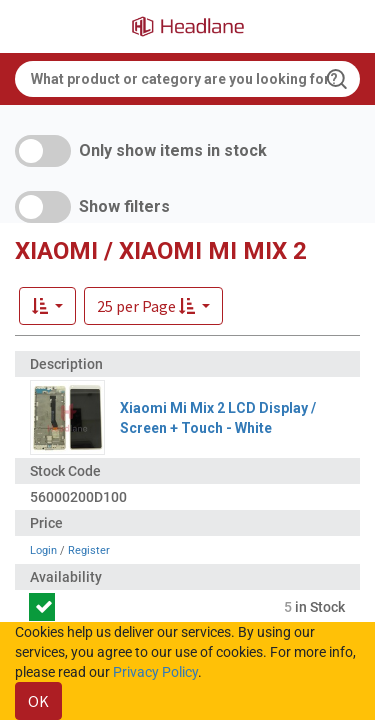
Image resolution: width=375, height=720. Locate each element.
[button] (153, 306)
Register (89, 550)
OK (38, 701)
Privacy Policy (155, 672)
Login (43, 550)
